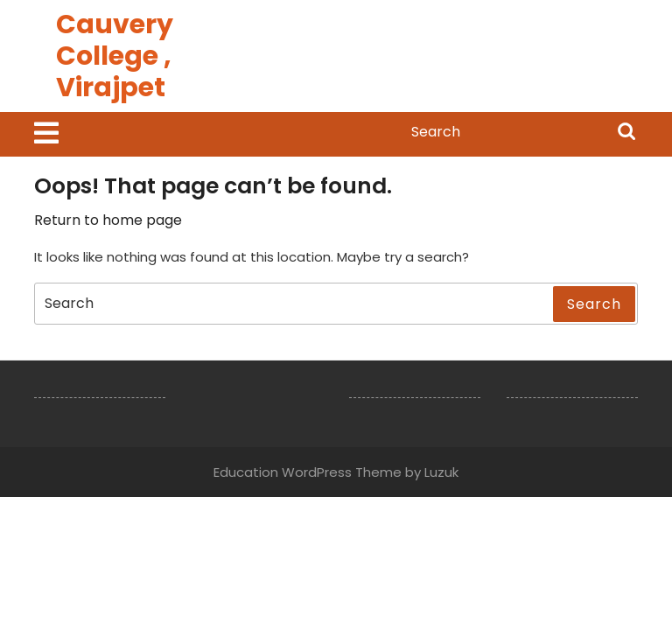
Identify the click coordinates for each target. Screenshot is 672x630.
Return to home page (108, 220)
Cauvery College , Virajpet (115, 56)
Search (626, 133)
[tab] (46, 134)
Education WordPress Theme (308, 472)
